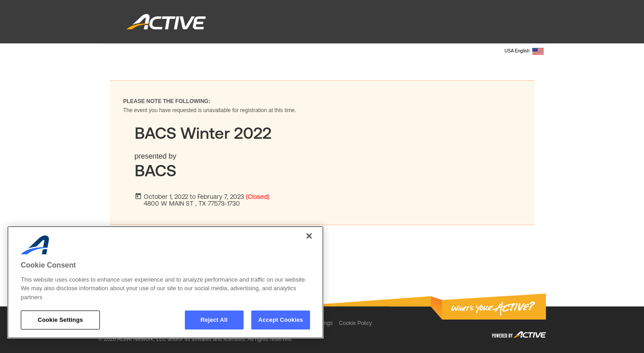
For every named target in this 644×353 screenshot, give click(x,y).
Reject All (214, 320)
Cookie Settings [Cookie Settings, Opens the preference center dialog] (60, 320)
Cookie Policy (355, 323)
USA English (524, 51)
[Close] (309, 236)
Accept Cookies (280, 320)
